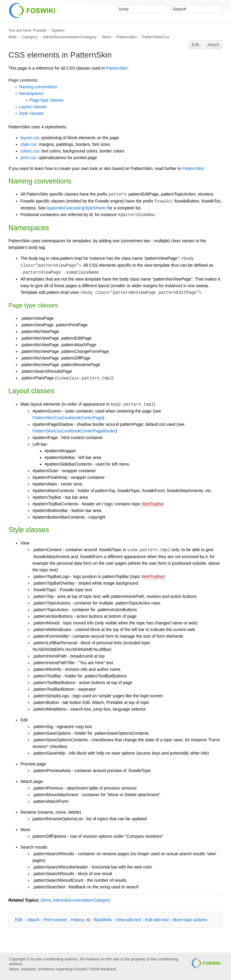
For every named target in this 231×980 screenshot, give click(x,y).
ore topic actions (190, 920)
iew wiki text (129, 920)
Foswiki (40, 30)
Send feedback (103, 969)
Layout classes (33, 107)
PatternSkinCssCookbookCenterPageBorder (74, 431)
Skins (106, 37)
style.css (29, 144)
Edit (196, 45)
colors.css (30, 151)
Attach (214, 45)
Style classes (31, 113)
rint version (55, 920)
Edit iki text (157, 920)
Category (30, 37)
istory (78, 920)
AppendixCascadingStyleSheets (76, 208)
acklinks (103, 920)
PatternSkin (127, 37)
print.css (28, 158)
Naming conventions (38, 87)
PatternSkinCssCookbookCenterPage (68, 418)
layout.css (30, 138)
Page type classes (47, 100)
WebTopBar (153, 504)
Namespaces (31, 93)
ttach (33, 920)
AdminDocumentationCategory (70, 37)
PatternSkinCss (156, 37)
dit (19, 920)
